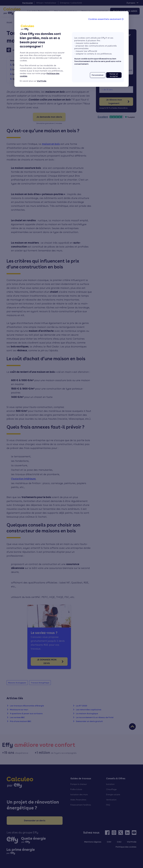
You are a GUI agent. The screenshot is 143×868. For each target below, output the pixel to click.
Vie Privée (42, 81)
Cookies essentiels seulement (106, 19)
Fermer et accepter (114, 75)
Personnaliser (98, 75)
